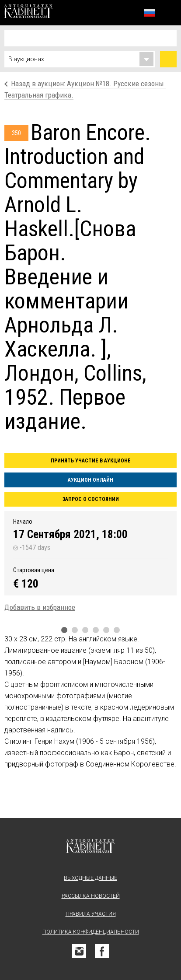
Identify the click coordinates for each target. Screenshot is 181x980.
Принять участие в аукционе (91, 461)
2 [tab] (75, 630)
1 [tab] (64, 630)
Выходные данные (90, 878)
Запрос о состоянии (91, 499)
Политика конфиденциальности (91, 932)
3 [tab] (85, 630)
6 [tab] (117, 630)
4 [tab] (96, 630)
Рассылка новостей (91, 896)
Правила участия (91, 914)
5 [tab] (106, 630)
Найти (168, 59)
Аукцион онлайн (90, 480)
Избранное (130, 12)
